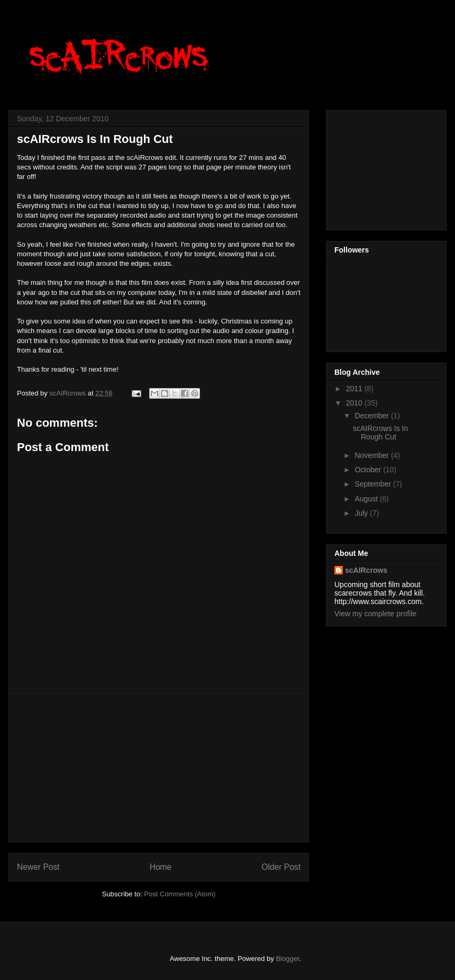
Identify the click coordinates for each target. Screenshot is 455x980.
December (372, 416)
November (372, 455)
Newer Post (38, 867)
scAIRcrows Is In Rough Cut (380, 433)
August (367, 499)
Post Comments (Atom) (180, 894)
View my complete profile (375, 614)
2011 (355, 389)
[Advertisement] (159, 768)
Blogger (287, 959)
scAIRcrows (366, 570)
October (369, 470)
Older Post (281, 867)
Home (161, 867)
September (374, 484)
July (362, 513)
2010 (355, 403)
